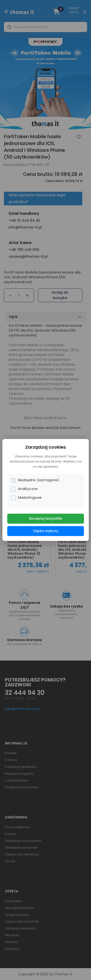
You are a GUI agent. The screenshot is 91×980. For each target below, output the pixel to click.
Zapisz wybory (46, 531)
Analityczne (24, 489)
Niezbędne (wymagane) (35, 480)
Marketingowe (26, 498)
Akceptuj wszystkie (45, 519)
